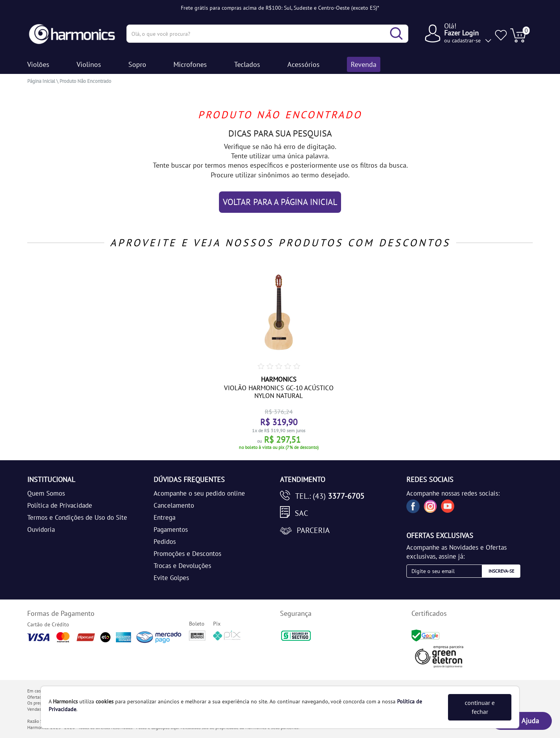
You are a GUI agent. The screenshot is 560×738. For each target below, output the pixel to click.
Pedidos (165, 542)
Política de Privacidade (60, 505)
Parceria (313, 530)
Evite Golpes (171, 578)
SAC (301, 513)
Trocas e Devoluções (182, 566)
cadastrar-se (466, 40)
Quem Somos (46, 493)
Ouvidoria (41, 529)
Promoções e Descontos (187, 554)
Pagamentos (171, 529)
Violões (38, 64)
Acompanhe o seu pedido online (199, 493)
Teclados (247, 64)
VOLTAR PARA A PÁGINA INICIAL (280, 202)
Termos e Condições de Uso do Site (77, 517)
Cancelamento (174, 505)
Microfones (190, 64)
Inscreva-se (501, 571)
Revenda (364, 64)
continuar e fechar (480, 707)
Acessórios (304, 64)
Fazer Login (461, 33)
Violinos (89, 64)
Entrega (164, 517)
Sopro (137, 64)
